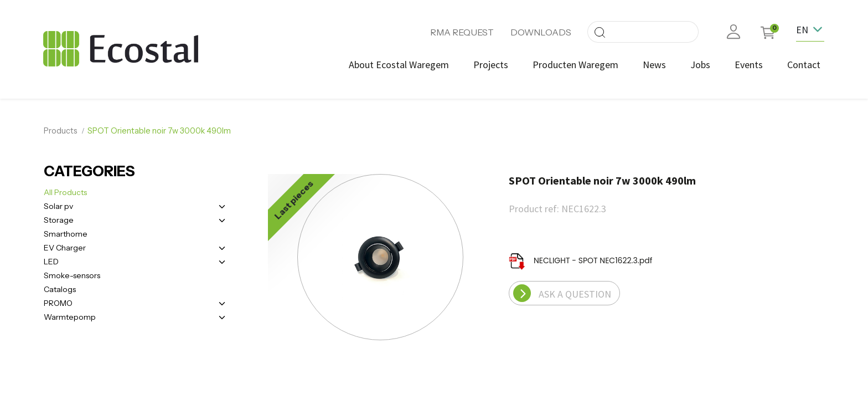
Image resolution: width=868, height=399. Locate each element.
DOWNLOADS (541, 32)
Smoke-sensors (72, 274)
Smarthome (66, 233)
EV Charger (65, 247)
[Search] (600, 32)
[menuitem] (398, 65)
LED (51, 260)
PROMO (58, 302)
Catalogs (60, 288)
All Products (65, 191)
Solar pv (58, 205)
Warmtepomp (70, 316)
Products (61, 130)
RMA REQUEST (462, 32)
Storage (59, 219)
